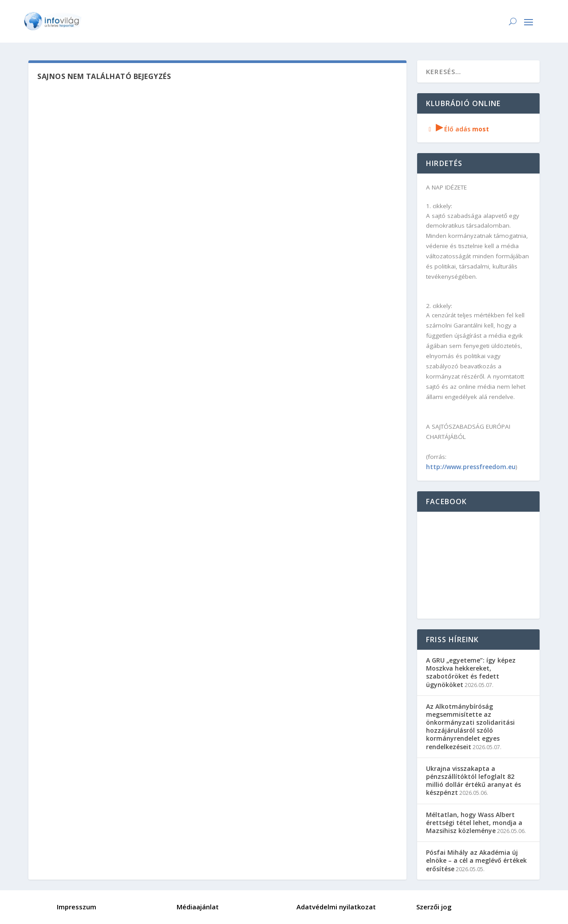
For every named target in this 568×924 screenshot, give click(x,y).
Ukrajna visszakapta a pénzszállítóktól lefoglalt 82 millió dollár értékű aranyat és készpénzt (473, 781)
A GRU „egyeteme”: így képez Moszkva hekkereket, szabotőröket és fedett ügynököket (471, 672)
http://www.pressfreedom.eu (471, 467)
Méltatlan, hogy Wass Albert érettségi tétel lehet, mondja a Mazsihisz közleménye (474, 823)
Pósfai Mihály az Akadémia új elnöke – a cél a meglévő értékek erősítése (476, 860)
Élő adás (458, 129)
